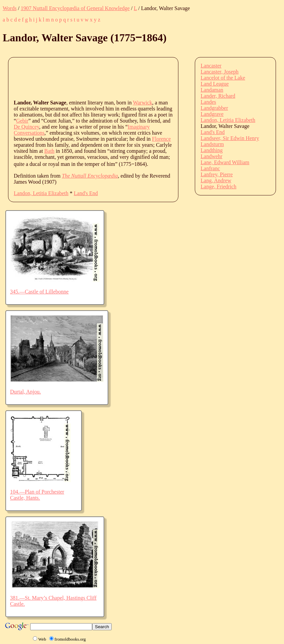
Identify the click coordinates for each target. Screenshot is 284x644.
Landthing (212, 150)
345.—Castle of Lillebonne (39, 292)
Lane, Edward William (225, 162)
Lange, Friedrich (218, 187)
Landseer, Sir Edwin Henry (230, 138)
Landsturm (212, 144)
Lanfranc (210, 168)
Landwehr (211, 156)
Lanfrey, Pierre (217, 174)
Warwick (142, 103)
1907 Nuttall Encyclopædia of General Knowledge (75, 8)
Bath (49, 151)
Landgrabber (214, 108)
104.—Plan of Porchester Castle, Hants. (37, 495)
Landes (208, 102)
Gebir (22, 121)
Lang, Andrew (216, 180)
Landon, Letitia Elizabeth (41, 193)
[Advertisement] (136, 78)
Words (10, 8)
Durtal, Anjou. (25, 392)
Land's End (86, 193)
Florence (161, 139)
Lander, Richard (218, 96)
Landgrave (212, 114)
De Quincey (26, 127)
